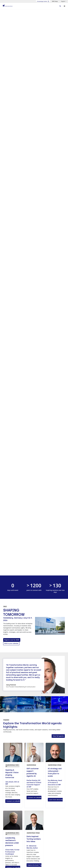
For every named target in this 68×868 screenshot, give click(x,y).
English (63, 1)
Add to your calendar (11, 643)
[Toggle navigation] (64, 6)
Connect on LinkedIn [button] (13, 801)
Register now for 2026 (12, 640)
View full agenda (58, 736)
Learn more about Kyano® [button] (56, 800)
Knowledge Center (43, 1)
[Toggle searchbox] (60, 6)
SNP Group (55, 1)
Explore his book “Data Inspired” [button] (35, 865)
